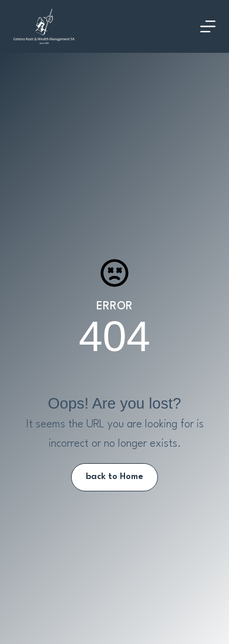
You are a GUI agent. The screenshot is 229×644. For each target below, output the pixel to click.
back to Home (114, 477)
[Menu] (208, 26)
